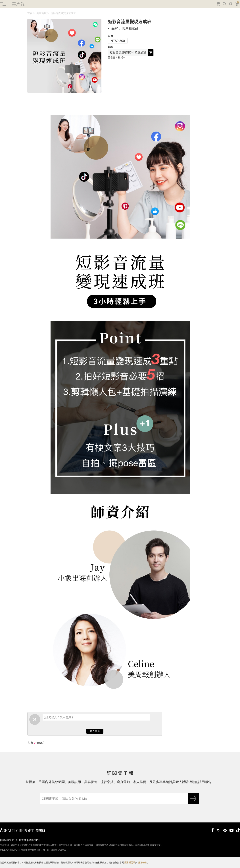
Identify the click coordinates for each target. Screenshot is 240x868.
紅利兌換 (21, 840)
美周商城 (41, 13)
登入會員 (95, 731)
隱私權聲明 (8, 840)
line (225, 830)
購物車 (237, 4)
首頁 (30, 13)
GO (194, 799)
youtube (231, 830)
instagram (218, 830)
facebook (212, 830)
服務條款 (143, 863)
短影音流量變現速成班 (63, 13)
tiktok (238, 830)
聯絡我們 (34, 840)
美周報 (18, 4)
